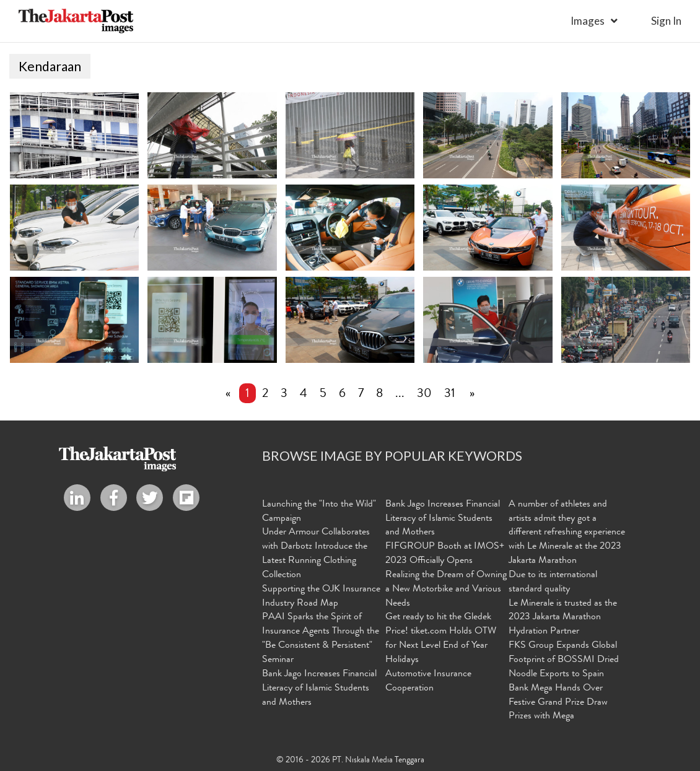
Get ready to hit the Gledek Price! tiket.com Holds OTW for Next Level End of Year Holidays (441, 639)
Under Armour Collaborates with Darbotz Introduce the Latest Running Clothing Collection (316, 554)
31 (450, 394)
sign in (666, 21)
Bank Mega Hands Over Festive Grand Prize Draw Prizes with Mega (558, 703)
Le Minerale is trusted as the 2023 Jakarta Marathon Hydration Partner (563, 618)
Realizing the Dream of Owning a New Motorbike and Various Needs (446, 590)
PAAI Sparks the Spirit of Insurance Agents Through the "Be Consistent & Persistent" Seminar (321, 639)
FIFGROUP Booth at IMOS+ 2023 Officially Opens (445, 554)
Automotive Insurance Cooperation (428, 682)
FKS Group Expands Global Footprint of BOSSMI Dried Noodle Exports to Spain (564, 660)
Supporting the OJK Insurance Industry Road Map (321, 597)
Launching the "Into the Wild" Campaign (319, 512)
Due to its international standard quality (553, 582)
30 (424, 394)
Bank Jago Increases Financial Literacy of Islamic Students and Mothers (319, 689)
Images (588, 21)
